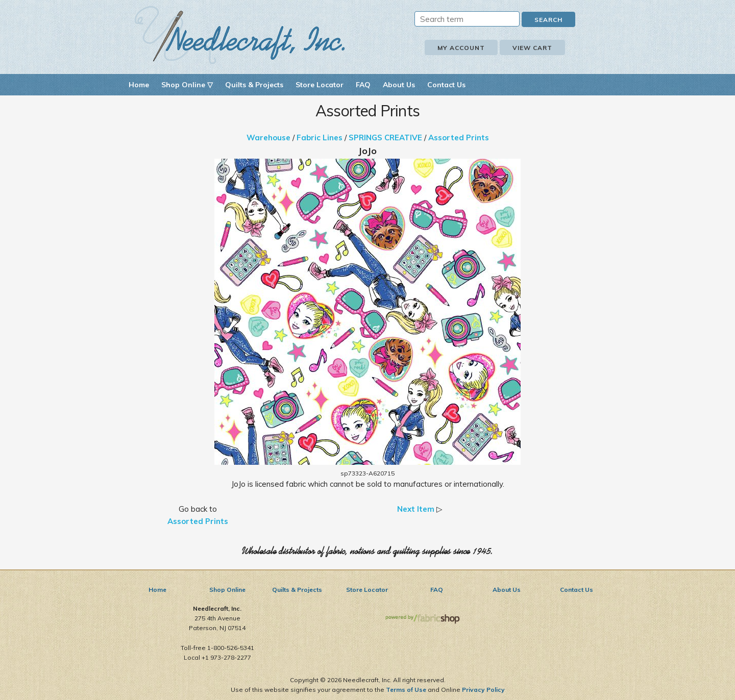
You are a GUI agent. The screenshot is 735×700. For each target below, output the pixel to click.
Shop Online (227, 590)
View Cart (532, 48)
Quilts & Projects (254, 85)
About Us (399, 85)
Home (139, 85)
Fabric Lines (320, 137)
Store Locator (320, 85)
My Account (461, 48)
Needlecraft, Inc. (240, 35)
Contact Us (446, 85)
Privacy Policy (483, 690)
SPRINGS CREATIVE (385, 137)
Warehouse (268, 137)
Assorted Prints (459, 137)
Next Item (416, 509)
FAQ (363, 85)
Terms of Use (406, 690)
